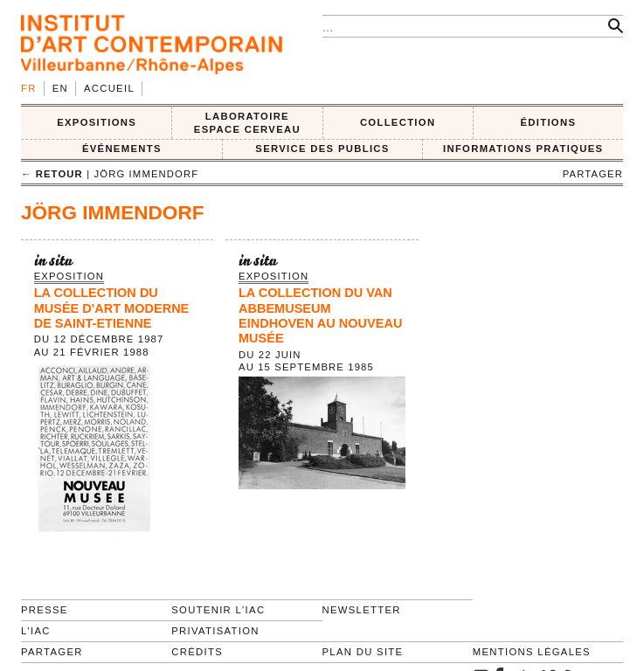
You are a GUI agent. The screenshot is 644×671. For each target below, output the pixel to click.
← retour (52, 174)
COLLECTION (398, 122)
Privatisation (215, 631)
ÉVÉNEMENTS (122, 149)
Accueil (109, 88)
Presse (45, 610)
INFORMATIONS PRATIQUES (523, 149)
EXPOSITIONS (97, 122)
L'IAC (36, 631)
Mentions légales (532, 652)
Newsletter (362, 610)
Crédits (197, 652)
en (60, 88)
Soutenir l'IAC (218, 610)
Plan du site (363, 652)
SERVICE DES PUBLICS (322, 149)
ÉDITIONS (548, 122)
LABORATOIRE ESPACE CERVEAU (247, 123)
